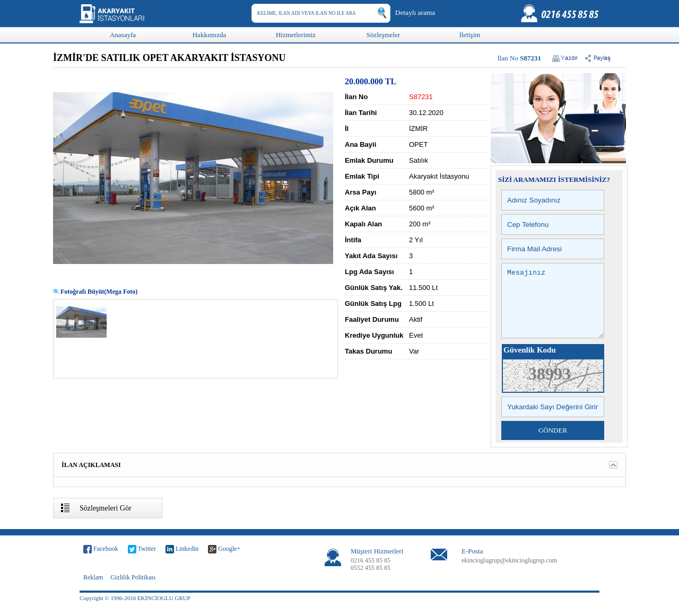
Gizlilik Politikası (133, 590)
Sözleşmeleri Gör (106, 521)
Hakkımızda (210, 35)
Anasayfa (123, 35)
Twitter (142, 562)
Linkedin (182, 562)
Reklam (93, 590)
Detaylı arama (415, 12)
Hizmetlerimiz (296, 35)
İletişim (470, 35)
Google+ (224, 562)
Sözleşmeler (384, 35)
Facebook (101, 562)
